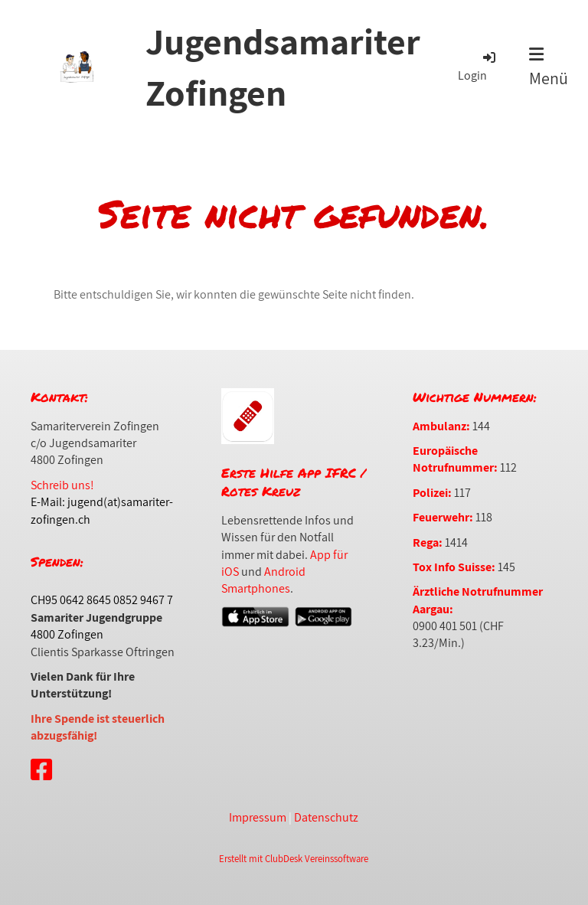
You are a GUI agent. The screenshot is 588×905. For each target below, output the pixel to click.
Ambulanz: (441, 426)
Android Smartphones (263, 580)
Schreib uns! (62, 485)
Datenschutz (326, 817)
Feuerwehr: (443, 517)
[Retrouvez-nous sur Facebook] (41, 769)
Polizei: (432, 493)
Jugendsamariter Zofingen (283, 67)
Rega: (428, 542)
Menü (549, 67)
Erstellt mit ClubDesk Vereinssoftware (294, 859)
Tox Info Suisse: (454, 567)
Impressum (258, 817)
